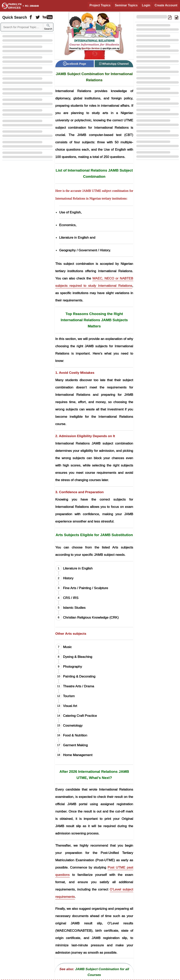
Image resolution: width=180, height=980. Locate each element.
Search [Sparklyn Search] (48, 27)
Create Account (166, 5)
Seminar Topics (126, 5)
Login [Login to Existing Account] (146, 5)
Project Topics (100, 5)
